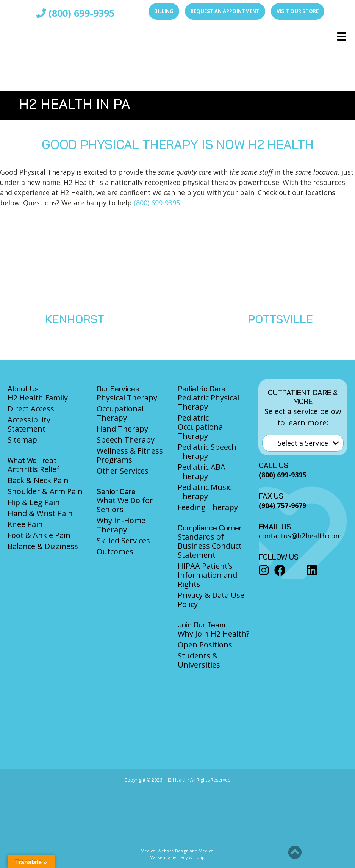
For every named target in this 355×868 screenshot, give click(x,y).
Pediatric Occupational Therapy (201, 427)
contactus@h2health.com (300, 536)
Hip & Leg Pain (34, 502)
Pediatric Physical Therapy (208, 402)
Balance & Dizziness (43, 546)
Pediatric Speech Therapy (207, 451)
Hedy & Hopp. (192, 857)
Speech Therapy (126, 440)
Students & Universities (199, 660)
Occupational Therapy (120, 413)
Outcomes (115, 551)
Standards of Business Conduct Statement (210, 546)
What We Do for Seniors (125, 505)
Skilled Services (123, 540)
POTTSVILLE (280, 319)
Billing (164, 11)
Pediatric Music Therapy (205, 492)
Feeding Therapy (208, 507)
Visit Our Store (298, 11)
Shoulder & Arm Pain (45, 491)
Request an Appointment (225, 11)
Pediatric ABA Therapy (202, 472)
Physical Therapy (127, 398)
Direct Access (31, 409)
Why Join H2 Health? (213, 634)
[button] (295, 852)
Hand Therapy (122, 429)
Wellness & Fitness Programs (130, 455)
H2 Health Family (38, 398)
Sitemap (22, 440)
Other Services (123, 471)
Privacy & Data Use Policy (211, 600)
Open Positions (205, 645)
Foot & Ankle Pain (39, 535)
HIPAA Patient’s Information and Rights (207, 575)
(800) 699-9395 (75, 13)
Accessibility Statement (29, 424)
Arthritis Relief (34, 469)
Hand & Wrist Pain (40, 513)
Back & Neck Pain (38, 480)
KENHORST (75, 319)
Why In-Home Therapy (121, 525)
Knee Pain (25, 524)
